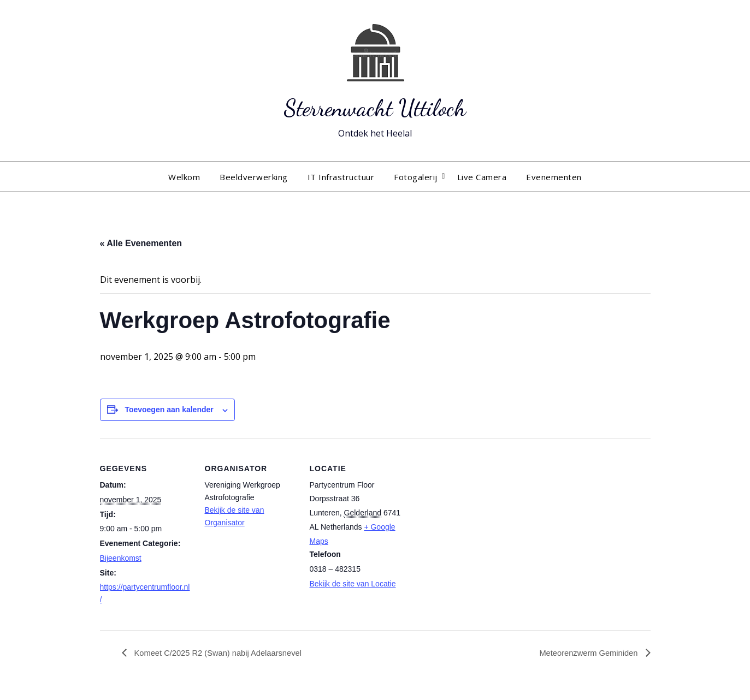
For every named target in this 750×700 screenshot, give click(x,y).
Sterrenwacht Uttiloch (375, 107)
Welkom (184, 177)
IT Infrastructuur (341, 177)
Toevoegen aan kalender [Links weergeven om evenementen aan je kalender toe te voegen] (169, 410)
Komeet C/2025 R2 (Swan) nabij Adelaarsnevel (225, 653)
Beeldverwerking (254, 177)
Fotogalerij (416, 177)
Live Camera (482, 177)
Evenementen (554, 177)
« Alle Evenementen (141, 243)
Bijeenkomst (121, 558)
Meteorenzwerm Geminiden (585, 653)
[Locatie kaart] (472, 514)
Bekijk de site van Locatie (353, 584)
